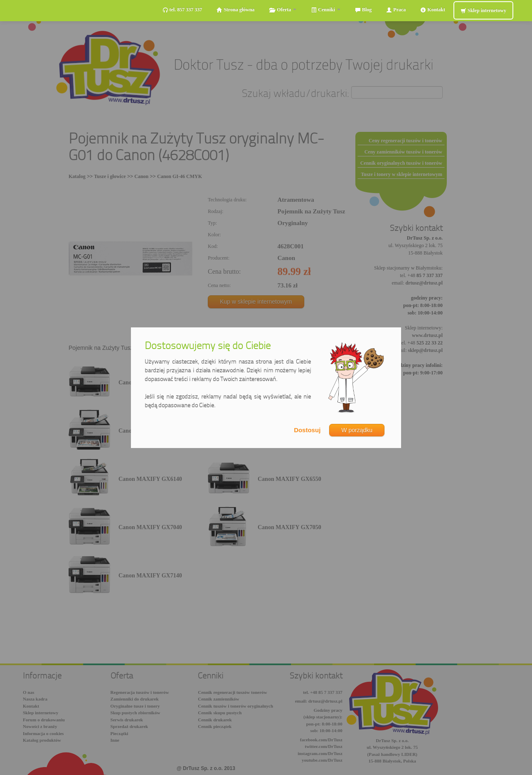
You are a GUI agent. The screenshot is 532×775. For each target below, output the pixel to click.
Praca (396, 10)
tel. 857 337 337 (182, 10)
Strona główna (235, 10)
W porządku (357, 430)
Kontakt (433, 10)
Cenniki (326, 10)
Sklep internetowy (483, 11)
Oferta (283, 10)
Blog (363, 10)
